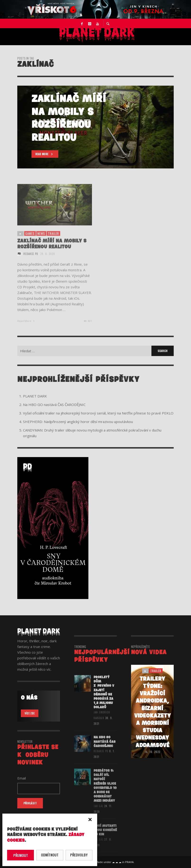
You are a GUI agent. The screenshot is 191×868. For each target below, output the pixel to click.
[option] (95, 127)
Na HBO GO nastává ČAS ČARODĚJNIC (54, 405)
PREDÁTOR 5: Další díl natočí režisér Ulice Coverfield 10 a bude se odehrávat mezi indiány (105, 792)
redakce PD (31, 259)
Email (22, 778)
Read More (26, 326)
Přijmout (21, 855)
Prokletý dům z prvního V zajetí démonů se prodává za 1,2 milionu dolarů (104, 697)
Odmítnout (50, 855)
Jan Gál (98, 812)
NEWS (41, 239)
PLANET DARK (35, 396)
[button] (90, 820)
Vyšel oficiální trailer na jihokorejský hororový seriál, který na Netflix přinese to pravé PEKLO (98, 413)
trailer (53, 239)
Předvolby (79, 855)
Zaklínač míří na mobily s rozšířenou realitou (52, 249)
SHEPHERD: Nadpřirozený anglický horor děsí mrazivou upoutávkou (78, 422)
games (30, 239)
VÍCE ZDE (30, 713)
